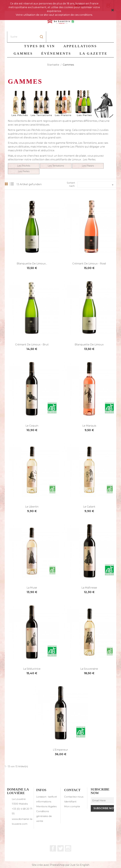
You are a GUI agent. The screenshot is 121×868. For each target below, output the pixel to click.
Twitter (60, 837)
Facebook (53, 837)
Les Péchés (24, 155)
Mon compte (72, 795)
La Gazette (94, 43)
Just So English (80, 854)
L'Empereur (60, 739)
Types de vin (40, 35)
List (13, 173)
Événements (56, 43)
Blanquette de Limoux (89, 334)
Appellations (80, 35)
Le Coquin (32, 415)
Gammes (23, 43)
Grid (6, 173)
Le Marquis (89, 415)
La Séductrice (32, 658)
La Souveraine (89, 658)
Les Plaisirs (77, 136)
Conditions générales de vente (44, 805)
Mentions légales (46, 795)
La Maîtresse (89, 577)
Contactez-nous (74, 786)
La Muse (32, 577)
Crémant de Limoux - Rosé (89, 253)
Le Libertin (32, 496)
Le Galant (89, 496)
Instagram (68, 837)
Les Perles (24, 160)
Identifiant (70, 791)
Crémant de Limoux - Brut (32, 334)
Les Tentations (56, 155)
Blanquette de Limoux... (32, 253)
